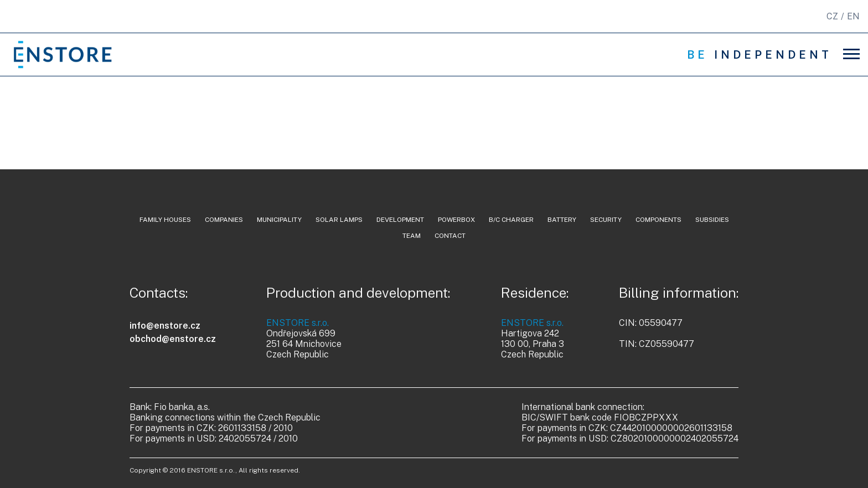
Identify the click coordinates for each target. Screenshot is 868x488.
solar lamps (339, 220)
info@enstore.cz (165, 326)
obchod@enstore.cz (173, 339)
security (606, 220)
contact (450, 236)
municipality (279, 220)
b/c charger (511, 220)
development (400, 220)
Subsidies (712, 220)
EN (853, 16)
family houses (165, 220)
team (412, 236)
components (658, 220)
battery (562, 220)
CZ (832, 16)
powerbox (456, 220)
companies (224, 220)
